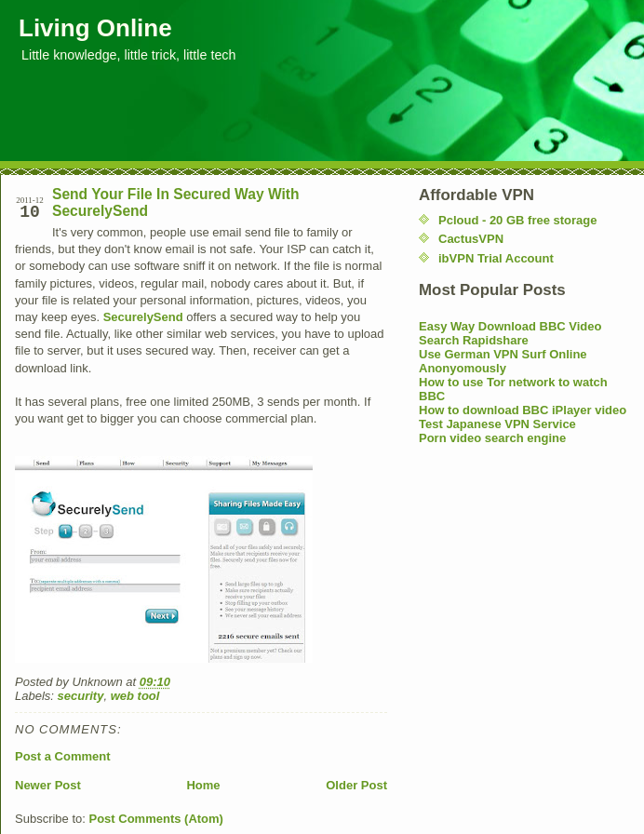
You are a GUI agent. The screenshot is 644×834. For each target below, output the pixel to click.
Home (203, 785)
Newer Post (48, 785)
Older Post (356, 785)
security (81, 696)
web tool (135, 696)
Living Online (95, 28)
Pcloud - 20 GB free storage (518, 220)
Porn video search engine (492, 438)
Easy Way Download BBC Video (510, 326)
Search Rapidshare (474, 340)
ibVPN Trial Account (496, 258)
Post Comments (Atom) (156, 819)
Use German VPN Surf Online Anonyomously (503, 361)
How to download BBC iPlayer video (523, 410)
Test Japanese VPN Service (497, 424)
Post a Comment (63, 756)
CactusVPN (471, 239)
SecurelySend (143, 317)
